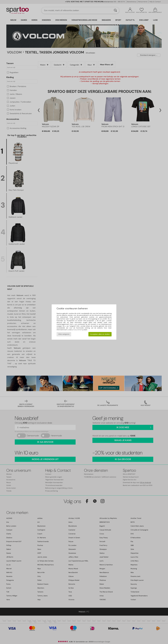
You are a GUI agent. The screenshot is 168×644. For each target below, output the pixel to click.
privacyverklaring (78, 330)
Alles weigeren (64, 334)
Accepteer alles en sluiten (100, 334)
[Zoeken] (115, 10)
